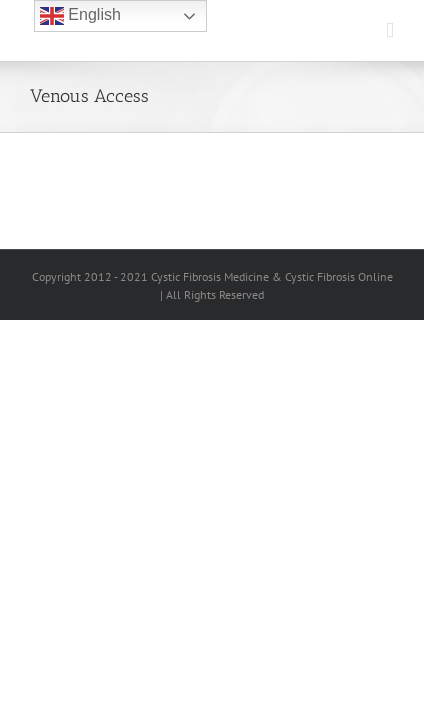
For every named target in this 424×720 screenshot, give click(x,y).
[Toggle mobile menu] (390, 30)
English (80, 16)
